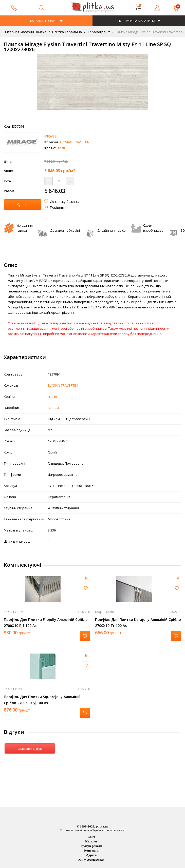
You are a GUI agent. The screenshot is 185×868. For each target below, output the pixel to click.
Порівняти (58, 207)
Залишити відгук (30, 749)
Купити (23, 204)
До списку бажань (64, 202)
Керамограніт (98, 32)
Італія (61, 148)
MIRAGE (50, 136)
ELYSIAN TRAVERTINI (75, 142)
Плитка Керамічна (67, 32)
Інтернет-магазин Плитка (26, 32)
